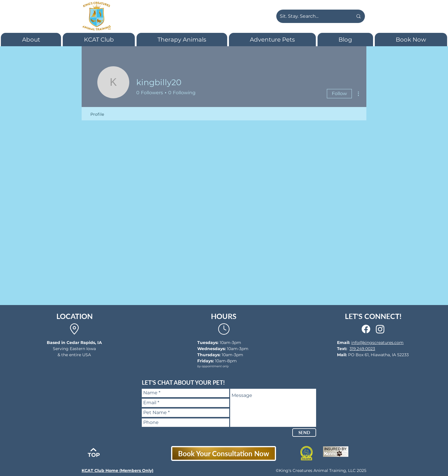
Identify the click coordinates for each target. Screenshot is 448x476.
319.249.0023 (362, 349)
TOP (94, 455)
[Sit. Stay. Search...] (312, 16)
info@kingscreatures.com (377, 343)
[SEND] (304, 433)
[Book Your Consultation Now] (224, 453)
